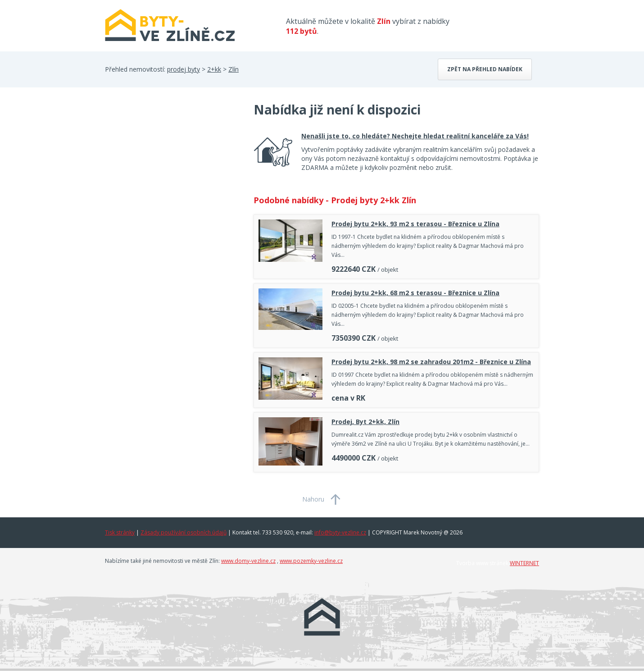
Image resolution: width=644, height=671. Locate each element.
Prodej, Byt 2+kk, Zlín (365, 422)
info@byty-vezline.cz (340, 532)
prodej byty (184, 69)
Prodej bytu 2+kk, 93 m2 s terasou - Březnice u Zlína (415, 224)
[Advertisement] (172, 173)
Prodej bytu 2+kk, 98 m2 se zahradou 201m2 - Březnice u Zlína (431, 362)
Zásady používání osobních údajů (184, 532)
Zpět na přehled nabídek (485, 69)
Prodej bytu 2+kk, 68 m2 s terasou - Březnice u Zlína (415, 293)
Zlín (234, 69)
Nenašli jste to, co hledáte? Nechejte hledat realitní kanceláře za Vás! (415, 136)
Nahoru (313, 499)
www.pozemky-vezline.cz (311, 561)
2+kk (214, 69)
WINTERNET (524, 563)
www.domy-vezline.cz (248, 561)
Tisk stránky (120, 532)
